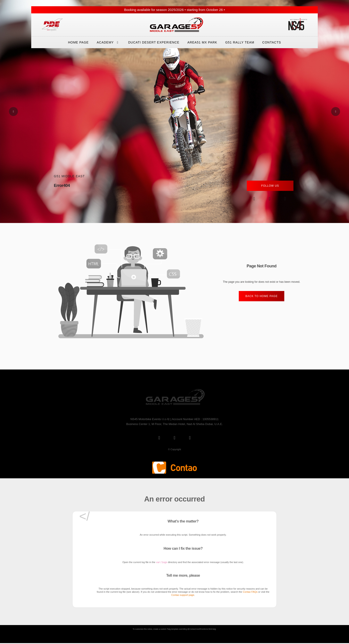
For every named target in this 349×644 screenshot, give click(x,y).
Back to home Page (262, 296)
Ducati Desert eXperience (154, 42)
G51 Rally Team (240, 42)
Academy (108, 42)
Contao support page (183, 595)
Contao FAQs (250, 592)
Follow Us (270, 186)
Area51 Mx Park (202, 42)
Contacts (272, 42)
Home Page (78, 42)
